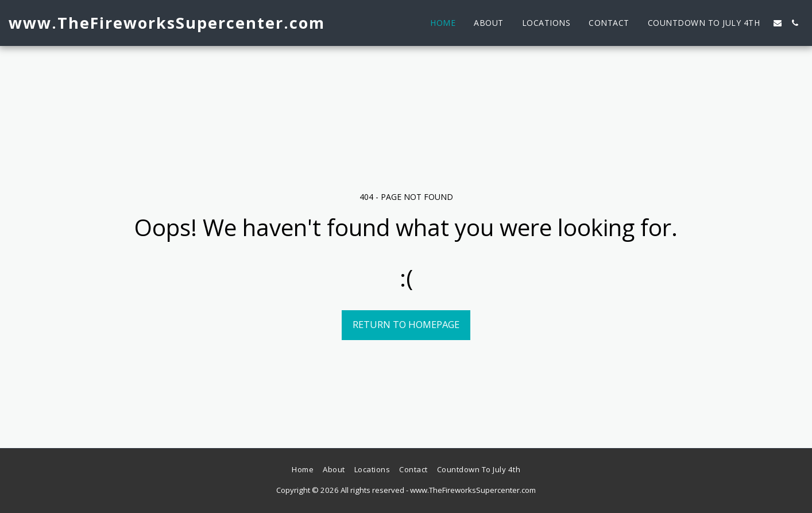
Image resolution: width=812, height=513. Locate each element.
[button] (778, 23)
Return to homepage (406, 324)
